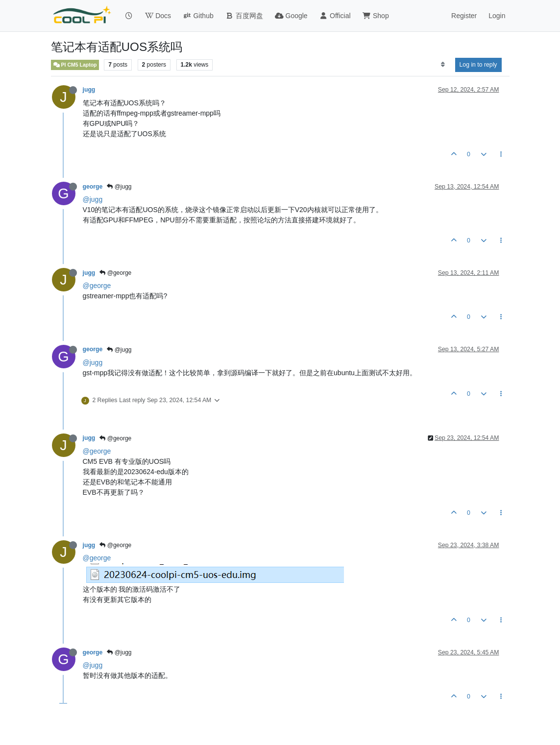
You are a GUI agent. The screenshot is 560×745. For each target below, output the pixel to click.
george (93, 187)
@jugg (119, 187)
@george (115, 273)
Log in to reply (478, 65)
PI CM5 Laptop (75, 65)
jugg (89, 90)
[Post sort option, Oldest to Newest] (443, 65)
